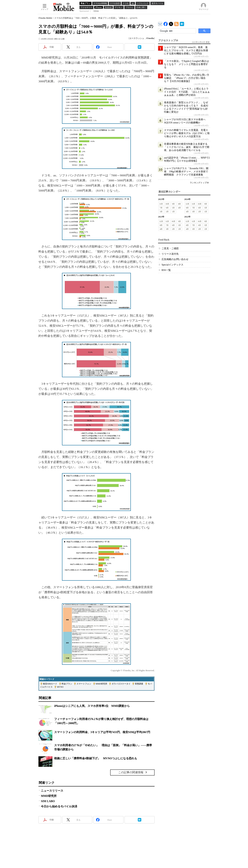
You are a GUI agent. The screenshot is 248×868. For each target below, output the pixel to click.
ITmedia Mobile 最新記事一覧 (176, 23)
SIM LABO (48, 801)
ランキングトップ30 (199, 183)
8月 (179, 204)
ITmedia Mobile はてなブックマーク (182, 23)
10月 (167, 204)
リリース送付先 (170, 254)
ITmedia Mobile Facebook (166, 23)
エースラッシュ (137, 38)
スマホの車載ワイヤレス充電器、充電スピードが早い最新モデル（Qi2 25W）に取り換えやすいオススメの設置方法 (187, 133)
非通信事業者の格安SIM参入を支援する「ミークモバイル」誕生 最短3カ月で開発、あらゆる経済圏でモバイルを (187, 147)
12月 (187, 204)
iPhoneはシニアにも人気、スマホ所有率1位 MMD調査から (92, 706)
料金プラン (67, 684)
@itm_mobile (171, 23)
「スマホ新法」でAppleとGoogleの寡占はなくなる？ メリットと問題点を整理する (186, 64)
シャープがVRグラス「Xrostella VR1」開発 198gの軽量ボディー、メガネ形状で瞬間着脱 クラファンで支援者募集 (186, 172)
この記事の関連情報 (131, 772)
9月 (173, 204)
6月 (167, 208)
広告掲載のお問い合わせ (175, 259)
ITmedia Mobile (45, 18)
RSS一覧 (166, 270)
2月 (167, 212)
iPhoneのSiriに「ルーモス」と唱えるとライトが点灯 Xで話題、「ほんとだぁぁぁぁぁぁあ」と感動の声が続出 (187, 92)
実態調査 (139, 684)
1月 (173, 212)
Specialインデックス (172, 265)
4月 (179, 208)
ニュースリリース (52, 791)
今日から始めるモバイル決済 (59, 806)
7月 (161, 208)
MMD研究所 (101, 684)
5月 (173, 208)
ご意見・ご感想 (170, 248)
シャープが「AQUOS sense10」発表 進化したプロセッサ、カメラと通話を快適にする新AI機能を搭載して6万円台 (186, 50)
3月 (161, 212)
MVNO (60, 687)
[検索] (177, 31)
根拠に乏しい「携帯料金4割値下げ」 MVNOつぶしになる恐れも (96, 758)
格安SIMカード (50, 684)
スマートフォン (84, 684)
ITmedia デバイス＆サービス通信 (160, 23)
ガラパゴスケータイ (121, 684)
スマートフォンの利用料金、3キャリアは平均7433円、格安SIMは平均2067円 (102, 732)
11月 (161, 204)
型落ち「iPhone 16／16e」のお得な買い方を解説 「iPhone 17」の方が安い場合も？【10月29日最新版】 (187, 78)
